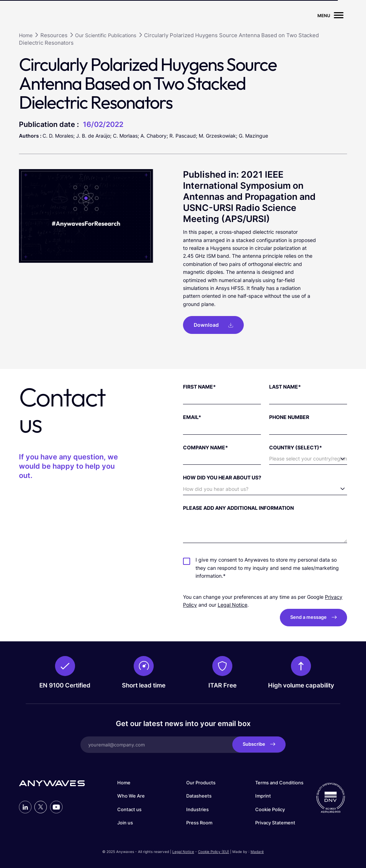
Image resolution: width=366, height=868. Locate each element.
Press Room (199, 822)
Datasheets (199, 795)
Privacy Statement (275, 822)
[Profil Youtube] (56, 806)
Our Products (201, 782)
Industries (197, 809)
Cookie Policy (270, 809)
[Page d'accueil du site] (51, 16)
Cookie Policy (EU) (214, 851)
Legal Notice (233, 604)
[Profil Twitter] (41, 806)
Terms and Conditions (279, 782)
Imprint (263, 795)
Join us (125, 822)
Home (124, 782)
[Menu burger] (339, 16)
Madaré (257, 851)
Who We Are (131, 795)
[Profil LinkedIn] (25, 806)
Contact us (129, 809)
